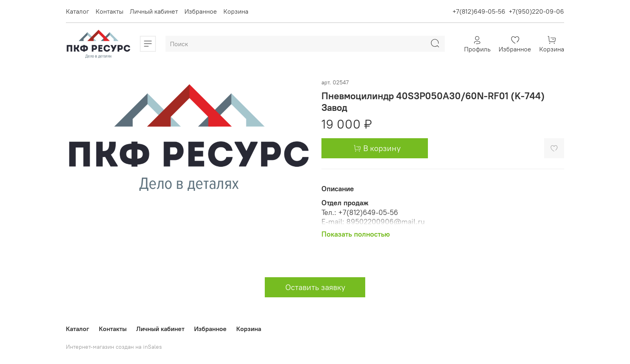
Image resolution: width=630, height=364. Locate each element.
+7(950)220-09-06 (536, 11)
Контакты (109, 11)
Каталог (78, 11)
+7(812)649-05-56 (479, 11)
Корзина (236, 11)
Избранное (201, 11)
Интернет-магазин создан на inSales (114, 347)
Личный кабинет (154, 11)
